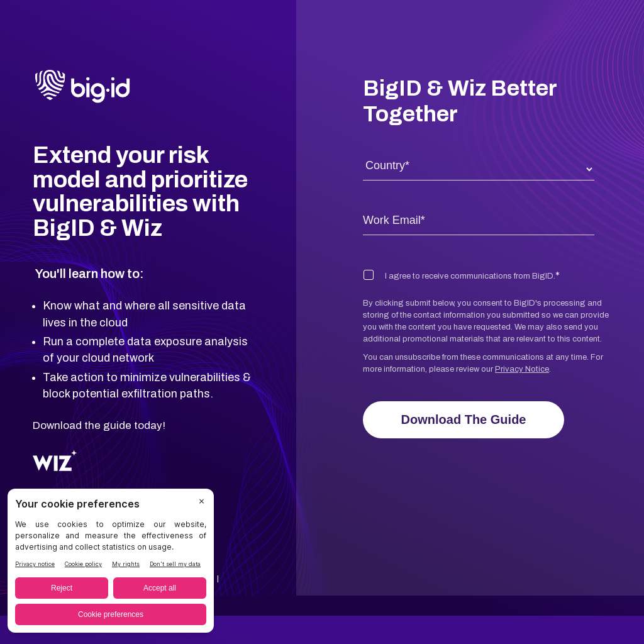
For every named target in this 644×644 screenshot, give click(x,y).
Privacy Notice (522, 369)
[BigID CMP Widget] (111, 564)
